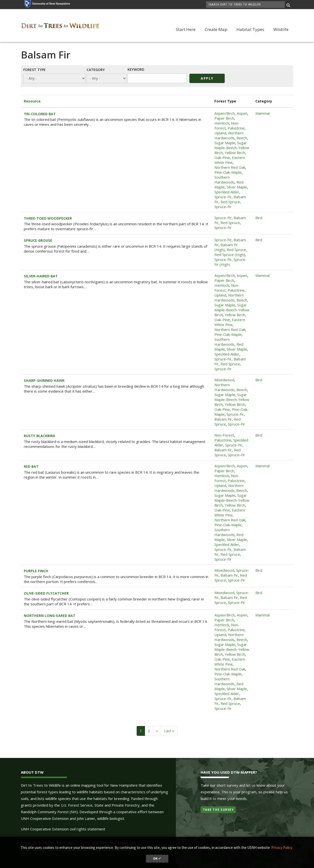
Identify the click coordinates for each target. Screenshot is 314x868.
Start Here (186, 29)
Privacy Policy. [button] (282, 847)
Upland (220, 133)
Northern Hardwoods (229, 135)
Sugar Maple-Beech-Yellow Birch (232, 148)
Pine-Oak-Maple (228, 172)
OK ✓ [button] (157, 859)
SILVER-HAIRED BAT (41, 276)
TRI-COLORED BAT (40, 114)
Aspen (242, 113)
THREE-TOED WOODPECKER (48, 218)
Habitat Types (250, 29)
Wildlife (281, 29)
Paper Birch (224, 118)
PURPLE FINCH (36, 571)
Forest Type (34, 70)
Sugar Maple (225, 143)
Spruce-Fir (223, 197)
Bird (259, 218)
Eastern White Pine (230, 160)
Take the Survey (218, 810)
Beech (242, 138)
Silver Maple (237, 187)
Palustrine (236, 128)
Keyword (136, 69)
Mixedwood (224, 380)
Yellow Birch (235, 153)
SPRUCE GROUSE (38, 240)
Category (96, 70)
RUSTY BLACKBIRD (39, 436)
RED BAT (31, 466)
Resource (32, 101)
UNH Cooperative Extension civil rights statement (63, 829)
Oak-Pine (222, 157)
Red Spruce (230, 202)
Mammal (262, 113)
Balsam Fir (223, 419)
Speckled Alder (227, 192)
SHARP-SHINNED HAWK (44, 380)
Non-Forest (224, 435)
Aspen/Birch (225, 113)
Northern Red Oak (230, 167)
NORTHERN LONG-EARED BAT (50, 616)
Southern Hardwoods (224, 180)
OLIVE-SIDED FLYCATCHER (46, 593)
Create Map (216, 29)
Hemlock (222, 123)
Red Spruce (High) (230, 255)
